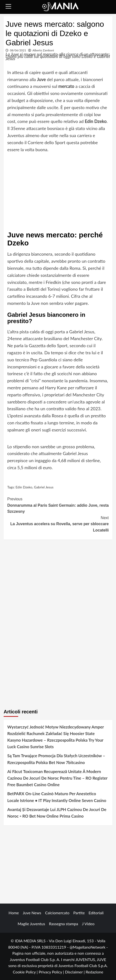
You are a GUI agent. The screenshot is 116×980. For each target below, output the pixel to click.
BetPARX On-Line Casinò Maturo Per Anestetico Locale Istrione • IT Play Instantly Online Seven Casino (57, 797)
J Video (88, 924)
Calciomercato (57, 913)
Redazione (94, 972)
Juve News (32, 913)
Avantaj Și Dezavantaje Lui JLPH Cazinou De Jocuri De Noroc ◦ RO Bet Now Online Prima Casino (57, 813)
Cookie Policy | (26, 972)
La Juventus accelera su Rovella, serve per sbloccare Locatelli (58, 523)
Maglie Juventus (31, 924)
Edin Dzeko (24, 487)
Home (14, 913)
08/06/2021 (18, 50)
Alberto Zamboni (43, 50)
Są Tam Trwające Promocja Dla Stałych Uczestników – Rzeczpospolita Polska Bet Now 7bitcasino (56, 759)
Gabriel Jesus (44, 487)
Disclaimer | (75, 972)
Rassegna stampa (64, 924)
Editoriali (96, 913)
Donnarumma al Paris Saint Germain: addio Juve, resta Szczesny (58, 505)
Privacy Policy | (52, 972)
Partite (79, 913)
